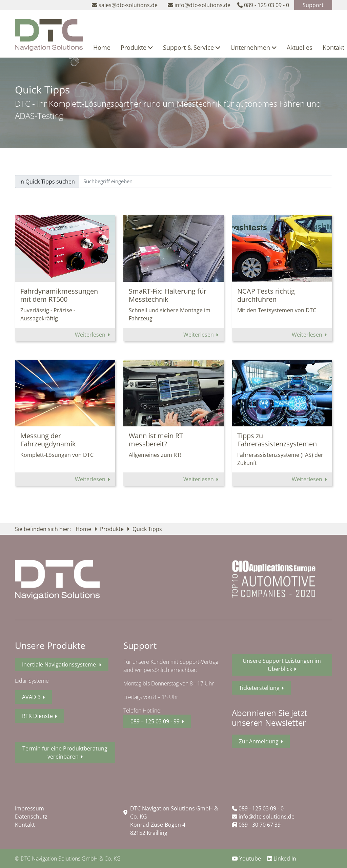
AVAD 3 (31, 697)
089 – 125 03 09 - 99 (155, 721)
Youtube (247, 859)
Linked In (282, 859)
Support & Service (192, 47)
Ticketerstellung (259, 688)
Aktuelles (300, 47)
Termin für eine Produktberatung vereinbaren (65, 753)
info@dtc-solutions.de (263, 817)
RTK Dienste (37, 716)
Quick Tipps (147, 529)
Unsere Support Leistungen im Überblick (282, 665)
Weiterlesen (91, 335)
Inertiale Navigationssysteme (60, 664)
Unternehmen (253, 47)
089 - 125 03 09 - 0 (258, 808)
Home (102, 47)
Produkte (137, 47)
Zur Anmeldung (259, 741)
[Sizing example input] (206, 182)
